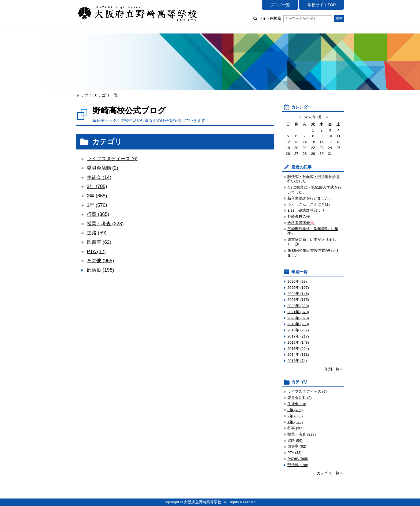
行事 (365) (98, 214)
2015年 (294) (298, 349)
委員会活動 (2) (102, 168)
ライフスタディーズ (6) (112, 158)
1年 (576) (97, 205)
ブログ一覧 (280, 5)
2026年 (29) (297, 281)
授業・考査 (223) (105, 224)
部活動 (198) (100, 270)
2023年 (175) (298, 300)
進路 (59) (97, 233)
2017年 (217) (298, 336)
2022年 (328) (298, 306)
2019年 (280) (298, 324)
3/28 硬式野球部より (306, 210)
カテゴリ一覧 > (330, 473)
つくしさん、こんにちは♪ (309, 205)
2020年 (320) (298, 318)
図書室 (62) (99, 242)
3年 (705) (97, 186)
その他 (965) (100, 261)
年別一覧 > (333, 369)
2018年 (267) (298, 330)
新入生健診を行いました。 (310, 198)
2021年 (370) (298, 312)
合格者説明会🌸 (301, 223)
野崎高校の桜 (299, 217)
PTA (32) (96, 251)
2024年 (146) (298, 294)
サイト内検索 (295, 18)
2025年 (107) (298, 288)
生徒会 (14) (99, 177)
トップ (82, 95)
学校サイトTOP (322, 5)
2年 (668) (97, 196)
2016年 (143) (298, 342)
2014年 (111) (298, 355)
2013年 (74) (297, 361)
